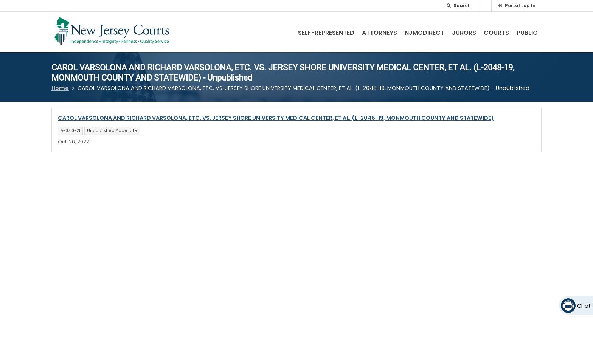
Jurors (464, 33)
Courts (496, 33)
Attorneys (380, 33)
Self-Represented (326, 33)
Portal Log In (520, 5)
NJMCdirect (425, 33)
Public (527, 33)
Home (60, 88)
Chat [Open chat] (584, 306)
